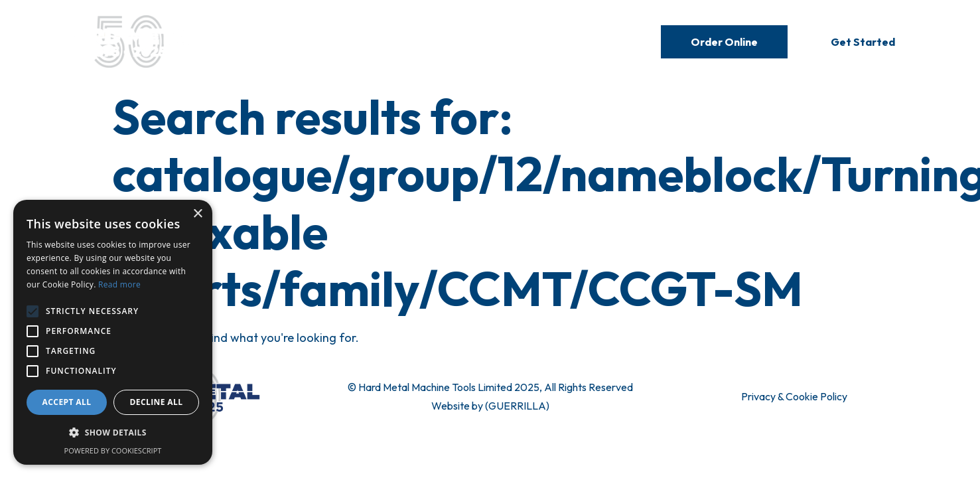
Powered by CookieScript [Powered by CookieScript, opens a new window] (113, 450)
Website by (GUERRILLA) (490, 406)
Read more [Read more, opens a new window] (119, 284)
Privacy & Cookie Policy (794, 396)
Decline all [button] (157, 402)
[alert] (113, 332)
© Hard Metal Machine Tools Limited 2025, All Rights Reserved (490, 387)
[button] (113, 433)
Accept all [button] (67, 402)
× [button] (197, 214)
